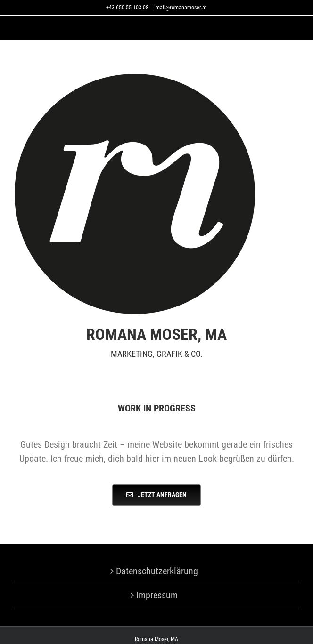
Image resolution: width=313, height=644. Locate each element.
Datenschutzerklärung (157, 571)
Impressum (157, 595)
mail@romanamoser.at (181, 8)
